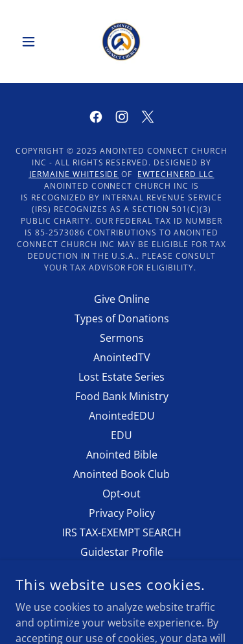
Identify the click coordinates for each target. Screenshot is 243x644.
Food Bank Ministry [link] (122, 396)
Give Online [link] (122, 299)
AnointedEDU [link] (122, 416)
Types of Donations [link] (122, 318)
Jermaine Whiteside (74, 174)
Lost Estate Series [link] (121, 377)
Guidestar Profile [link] (122, 552)
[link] (121, 42)
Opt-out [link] (121, 494)
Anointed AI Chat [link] (122, 571)
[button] (31, 42)
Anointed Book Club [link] (121, 474)
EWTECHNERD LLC (176, 174)
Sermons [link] (122, 338)
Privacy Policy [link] (122, 513)
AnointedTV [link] (122, 357)
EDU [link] (121, 435)
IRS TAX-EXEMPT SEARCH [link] (122, 532)
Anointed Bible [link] (122, 455)
